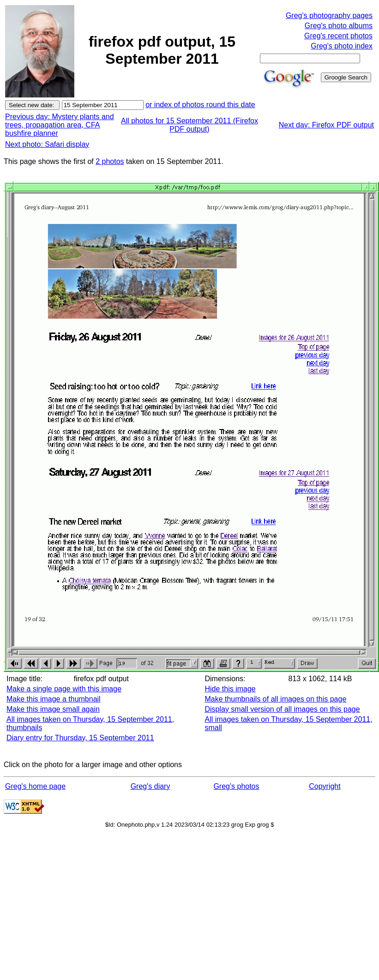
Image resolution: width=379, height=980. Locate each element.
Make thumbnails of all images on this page (275, 699)
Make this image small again (53, 709)
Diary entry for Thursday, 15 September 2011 (80, 738)
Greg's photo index (342, 46)
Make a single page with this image (64, 689)
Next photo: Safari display (47, 144)
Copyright (325, 786)
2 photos (110, 161)
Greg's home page (35, 786)
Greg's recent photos (338, 36)
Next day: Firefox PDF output (326, 125)
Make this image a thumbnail (54, 699)
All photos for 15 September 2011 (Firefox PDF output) (189, 125)
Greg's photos (236, 786)
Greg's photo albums (339, 26)
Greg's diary (150, 786)
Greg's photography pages (329, 15)
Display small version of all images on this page (282, 709)
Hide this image (230, 689)
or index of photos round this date (200, 105)
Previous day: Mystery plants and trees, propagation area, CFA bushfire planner (60, 125)
